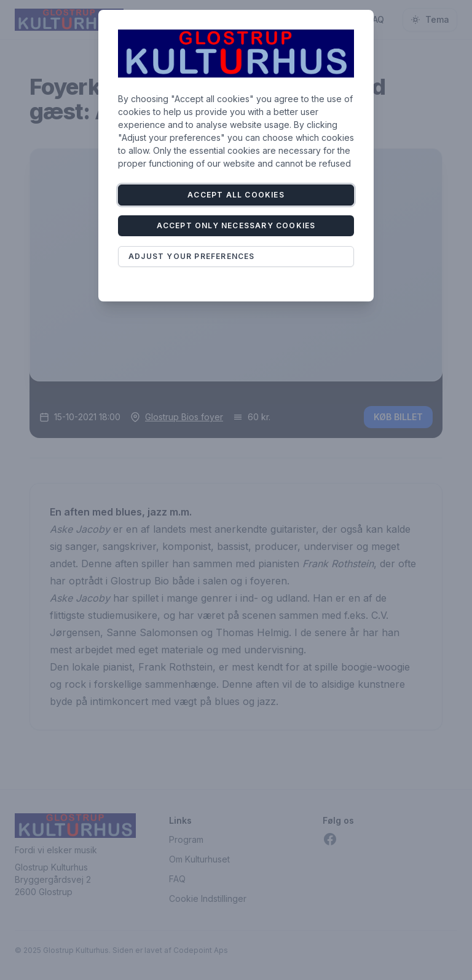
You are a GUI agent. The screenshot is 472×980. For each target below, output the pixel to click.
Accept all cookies (236, 195)
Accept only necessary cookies (236, 225)
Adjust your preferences (192, 256)
